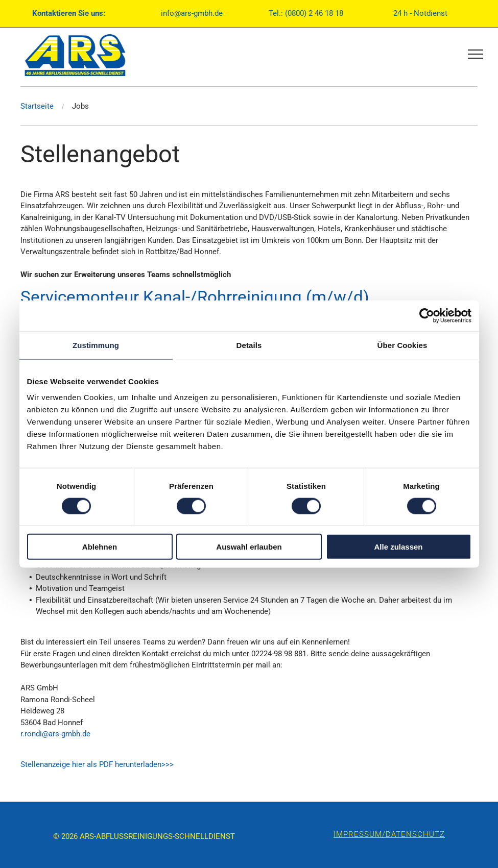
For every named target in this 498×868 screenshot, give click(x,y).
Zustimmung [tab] (96, 345)
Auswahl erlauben (249, 547)
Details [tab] (249, 345)
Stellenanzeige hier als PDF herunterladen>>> (97, 764)
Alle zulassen (398, 547)
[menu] (476, 54)
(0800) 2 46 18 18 (314, 13)
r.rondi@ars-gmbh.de (55, 734)
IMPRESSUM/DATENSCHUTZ (389, 834)
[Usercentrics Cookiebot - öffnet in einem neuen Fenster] (427, 315)
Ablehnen (100, 547)
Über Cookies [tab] (402, 345)
